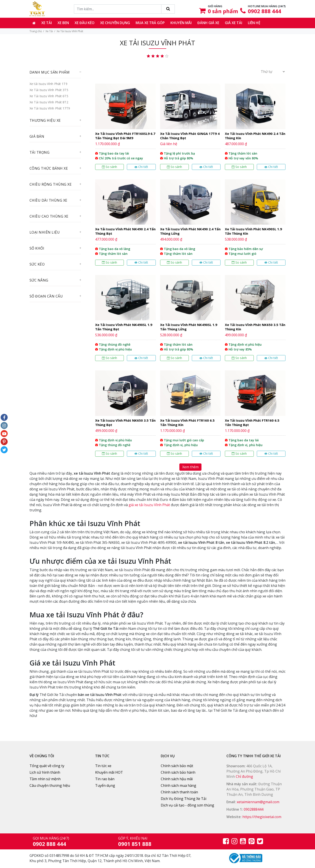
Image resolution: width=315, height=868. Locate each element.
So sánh (109, 167)
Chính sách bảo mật (177, 766)
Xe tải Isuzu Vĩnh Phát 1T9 (48, 84)
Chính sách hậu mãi (177, 779)
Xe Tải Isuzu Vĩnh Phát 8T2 (49, 102)
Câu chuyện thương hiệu (50, 785)
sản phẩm (223, 11)
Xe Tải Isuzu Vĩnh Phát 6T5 (49, 96)
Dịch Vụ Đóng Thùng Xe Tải (184, 799)
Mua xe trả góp (150, 23)
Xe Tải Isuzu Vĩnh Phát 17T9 (50, 108)
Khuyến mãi (181, 23)
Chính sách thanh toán (179, 792)
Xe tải (47, 23)
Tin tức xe (103, 766)
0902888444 (254, 809)
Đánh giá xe (208, 23)
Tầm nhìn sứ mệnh (45, 779)
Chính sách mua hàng (178, 785)
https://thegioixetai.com (262, 817)
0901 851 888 (135, 844)
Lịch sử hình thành (45, 772)
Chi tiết (141, 167)
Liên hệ (254, 23)
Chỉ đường (244, 776)
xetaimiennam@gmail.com (258, 802)
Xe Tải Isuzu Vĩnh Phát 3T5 (49, 90)
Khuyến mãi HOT (109, 772)
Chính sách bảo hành (178, 772)
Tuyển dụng (105, 785)
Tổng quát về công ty (47, 766)
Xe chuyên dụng (115, 23)
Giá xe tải (234, 23)
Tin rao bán (105, 779)
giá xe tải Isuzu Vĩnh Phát (149, 505)
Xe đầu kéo (85, 23)
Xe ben (63, 23)
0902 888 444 (264, 11)
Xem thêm (190, 467)
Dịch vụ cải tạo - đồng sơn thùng (187, 805)
